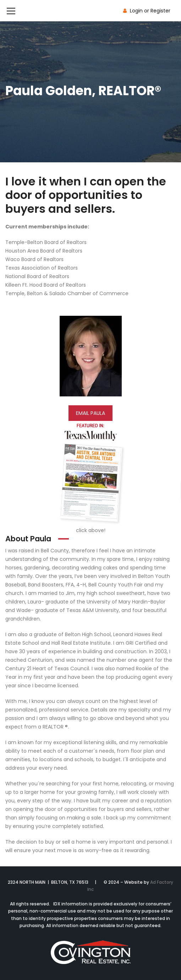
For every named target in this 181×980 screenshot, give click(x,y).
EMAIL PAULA (90, 413)
